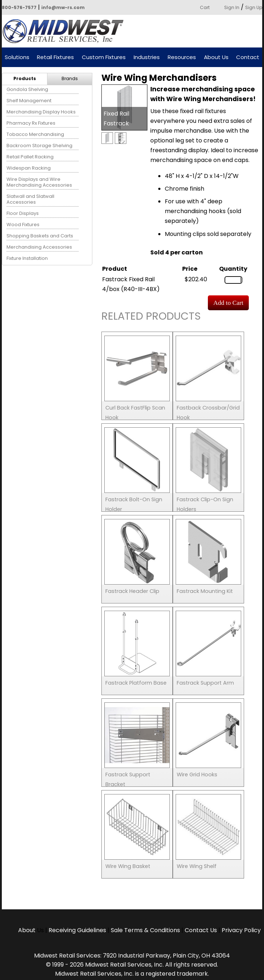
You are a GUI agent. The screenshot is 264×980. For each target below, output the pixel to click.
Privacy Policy (241, 930)
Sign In (232, 7)
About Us (216, 57)
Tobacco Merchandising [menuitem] (35, 134)
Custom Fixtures (104, 57)
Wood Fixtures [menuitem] (23, 225)
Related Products (151, 317)
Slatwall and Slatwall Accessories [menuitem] (30, 199)
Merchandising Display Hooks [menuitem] (41, 112)
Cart (205, 7)
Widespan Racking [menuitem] (29, 168)
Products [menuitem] (25, 78)
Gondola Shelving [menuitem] (27, 89)
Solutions (17, 57)
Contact (248, 57)
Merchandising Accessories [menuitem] (39, 247)
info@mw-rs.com (63, 7)
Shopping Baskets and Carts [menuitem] (40, 236)
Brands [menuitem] (70, 78)
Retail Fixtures (55, 57)
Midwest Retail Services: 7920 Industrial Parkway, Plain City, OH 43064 (132, 956)
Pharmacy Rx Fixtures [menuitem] (31, 123)
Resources (182, 57)
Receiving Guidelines (77, 930)
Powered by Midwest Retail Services (66, 31)
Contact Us (201, 930)
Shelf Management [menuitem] (29, 101)
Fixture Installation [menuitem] (27, 258)
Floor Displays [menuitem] (23, 213)
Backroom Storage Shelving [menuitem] (39, 146)
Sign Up (254, 7)
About (28, 930)
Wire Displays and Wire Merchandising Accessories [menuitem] (39, 182)
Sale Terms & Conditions (145, 930)
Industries (147, 57)
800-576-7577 (19, 7)
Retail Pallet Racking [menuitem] (30, 157)
